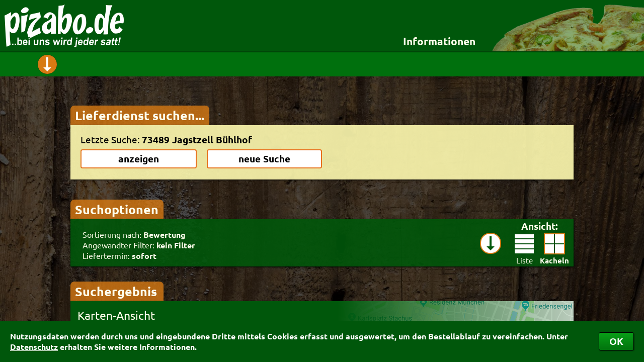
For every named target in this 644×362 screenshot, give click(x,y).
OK (616, 341)
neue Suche (264, 159)
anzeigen (139, 159)
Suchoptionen (117, 209)
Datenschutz (34, 347)
